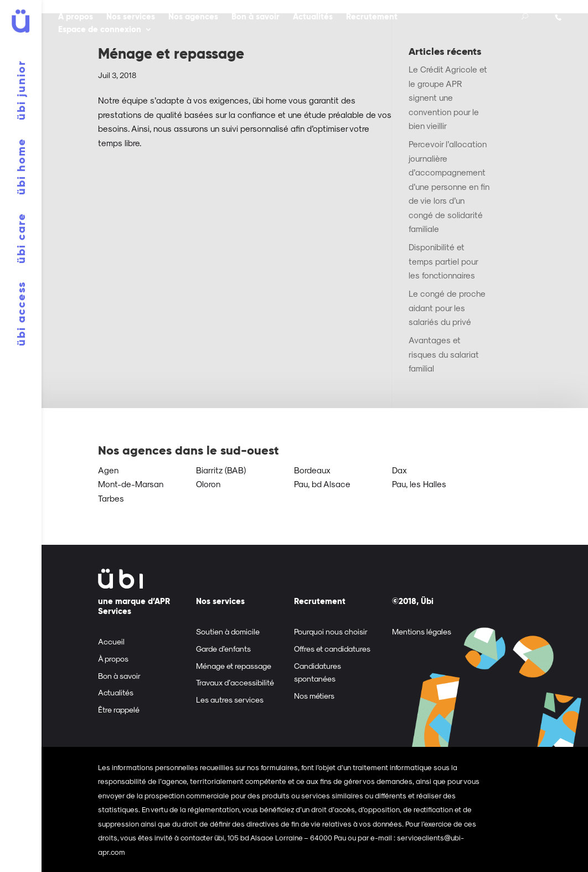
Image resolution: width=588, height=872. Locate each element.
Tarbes (111, 498)
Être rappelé (119, 710)
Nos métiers (314, 696)
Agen (108, 470)
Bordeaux (312, 470)
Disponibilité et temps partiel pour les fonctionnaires (443, 261)
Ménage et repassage (171, 54)
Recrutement (372, 17)
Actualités (313, 17)
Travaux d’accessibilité (235, 682)
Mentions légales (422, 631)
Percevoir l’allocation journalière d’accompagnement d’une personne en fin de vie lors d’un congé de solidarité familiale (449, 186)
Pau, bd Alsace (322, 484)
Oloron (208, 484)
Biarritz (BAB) (221, 470)
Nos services (131, 17)
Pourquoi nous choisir (331, 631)
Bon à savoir (256, 17)
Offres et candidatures (332, 649)
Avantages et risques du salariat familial (444, 354)
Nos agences (193, 17)
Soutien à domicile (228, 631)
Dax (399, 470)
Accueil (111, 641)
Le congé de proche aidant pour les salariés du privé (447, 308)
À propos (76, 17)
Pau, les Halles (419, 484)
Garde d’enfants (223, 649)
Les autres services (230, 700)
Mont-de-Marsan (131, 484)
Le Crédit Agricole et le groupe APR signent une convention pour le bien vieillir (448, 97)
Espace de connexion (100, 30)
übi (21, 90)
